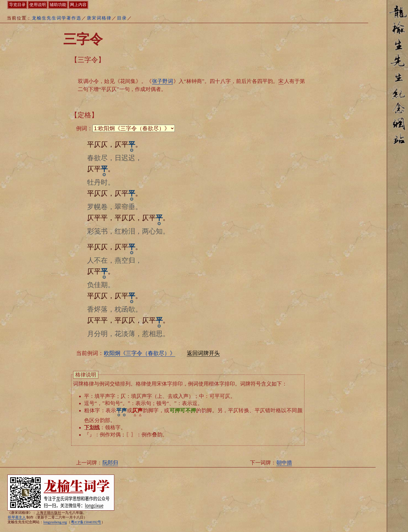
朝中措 (284, 463)
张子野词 (163, 81)
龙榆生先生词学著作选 (57, 18)
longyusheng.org (55, 522)
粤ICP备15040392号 (86, 522)
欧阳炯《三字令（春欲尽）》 (140, 353)
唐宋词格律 (99, 18)
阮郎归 (110, 463)
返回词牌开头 (203, 353)
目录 (122, 18)
